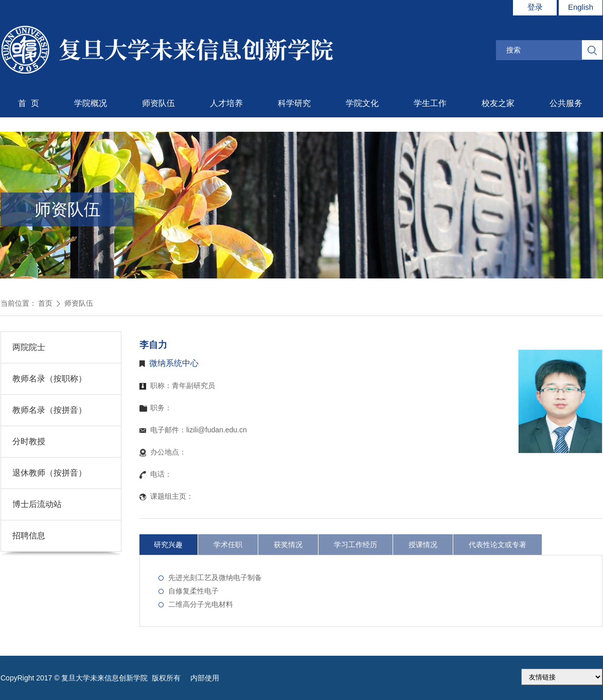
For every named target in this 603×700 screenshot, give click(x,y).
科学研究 (294, 103)
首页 (45, 303)
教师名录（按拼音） (49, 410)
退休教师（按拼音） (49, 473)
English (581, 7)
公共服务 (566, 103)
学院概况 (91, 103)
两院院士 (29, 347)
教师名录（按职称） (49, 379)
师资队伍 (158, 103)
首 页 (29, 103)
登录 (535, 7)
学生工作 (430, 103)
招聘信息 (29, 536)
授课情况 (423, 545)
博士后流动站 (37, 504)
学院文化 (362, 103)
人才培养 (226, 103)
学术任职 (228, 545)
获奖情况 (288, 545)
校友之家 (498, 103)
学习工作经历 (356, 545)
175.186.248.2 (562, 677)
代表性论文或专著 (498, 545)
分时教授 (29, 441)
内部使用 (205, 678)
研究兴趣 (168, 545)
